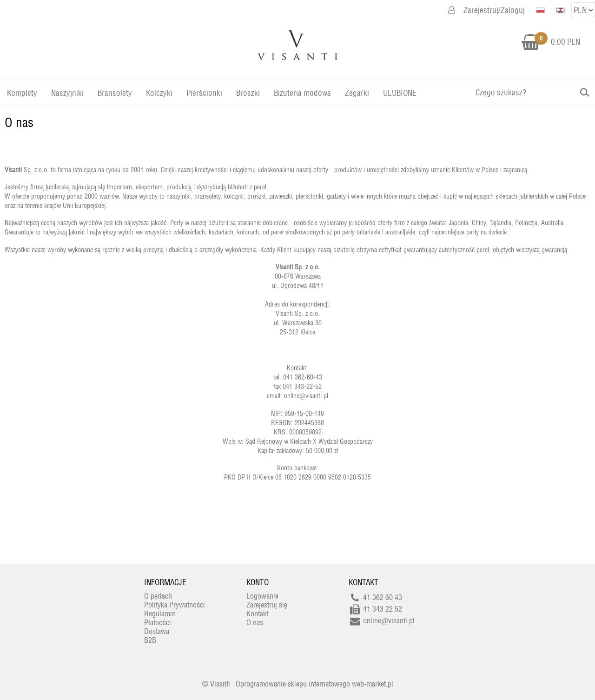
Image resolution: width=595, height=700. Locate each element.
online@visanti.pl (306, 396)
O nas (19, 123)
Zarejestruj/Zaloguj (494, 10)
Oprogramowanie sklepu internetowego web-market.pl (314, 684)
